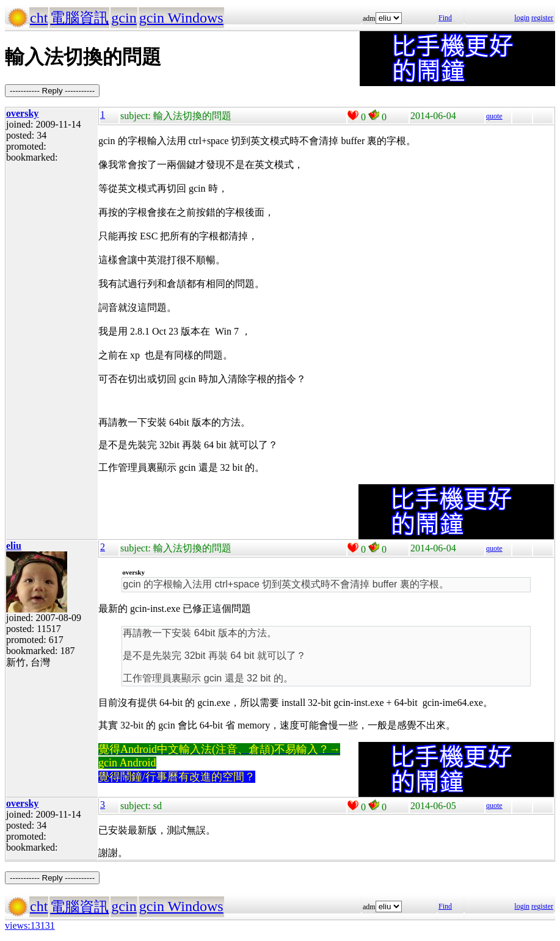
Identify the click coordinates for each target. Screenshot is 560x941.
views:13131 (30, 925)
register (542, 18)
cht (39, 18)
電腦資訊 (79, 18)
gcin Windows (181, 18)
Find (445, 18)
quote (494, 116)
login (522, 18)
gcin (124, 18)
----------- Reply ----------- (52, 91)
